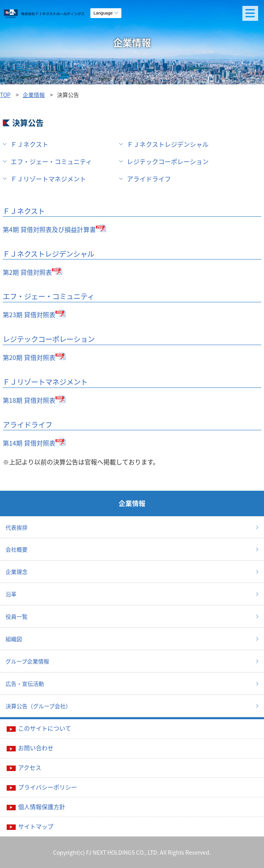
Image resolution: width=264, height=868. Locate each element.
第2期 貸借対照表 (27, 272)
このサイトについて (45, 728)
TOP (5, 95)
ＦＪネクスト (29, 144)
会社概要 (16, 549)
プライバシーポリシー (48, 787)
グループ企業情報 (27, 661)
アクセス (30, 767)
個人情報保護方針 (42, 807)
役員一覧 (16, 616)
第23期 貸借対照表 (29, 314)
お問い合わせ (36, 748)
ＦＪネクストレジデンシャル (168, 144)
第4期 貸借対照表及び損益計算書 (49, 229)
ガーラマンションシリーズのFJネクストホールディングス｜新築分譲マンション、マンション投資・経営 (62, 16)
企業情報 (34, 95)
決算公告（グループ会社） (38, 706)
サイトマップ (36, 826)
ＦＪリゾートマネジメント (48, 179)
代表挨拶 (16, 527)
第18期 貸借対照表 (29, 400)
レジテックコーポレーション (168, 161)
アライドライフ (149, 179)
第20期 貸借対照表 (29, 357)
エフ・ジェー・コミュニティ (51, 161)
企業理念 (16, 572)
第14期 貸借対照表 (29, 443)
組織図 (14, 639)
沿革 (11, 594)
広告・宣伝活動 (25, 683)
